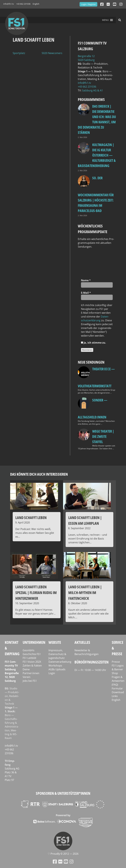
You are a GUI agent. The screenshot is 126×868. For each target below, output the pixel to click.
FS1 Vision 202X (32, 662)
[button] (105, 20)
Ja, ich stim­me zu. (94, 343)
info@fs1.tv (9, 4)
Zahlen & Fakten (32, 666)
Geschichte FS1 (32, 654)
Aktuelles (82, 642)
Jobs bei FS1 (30, 681)
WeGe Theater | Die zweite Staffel (103, 436)
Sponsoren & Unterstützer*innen (63, 793)
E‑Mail (86, 293)
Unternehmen (34, 642)
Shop (115, 673)
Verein (27, 677)
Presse (116, 662)
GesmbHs (29, 650)
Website (55, 642)
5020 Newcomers (52, 53)
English (36, 4)
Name (86, 280)
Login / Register (88, 4)
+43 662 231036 (23, 4)
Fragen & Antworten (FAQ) (118, 681)
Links (115, 696)
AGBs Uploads (57, 669)
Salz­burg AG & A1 (92, 90)
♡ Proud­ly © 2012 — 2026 (63, 854)
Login (52, 673)
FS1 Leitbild (29, 658)
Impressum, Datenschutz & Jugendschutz (57, 654)
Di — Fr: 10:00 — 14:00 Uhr (90, 670)
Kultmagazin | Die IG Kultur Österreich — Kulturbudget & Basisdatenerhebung (97, 155)
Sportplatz (19, 53)
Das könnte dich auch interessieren (39, 474)
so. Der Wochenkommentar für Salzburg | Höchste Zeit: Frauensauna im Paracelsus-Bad (96, 194)
